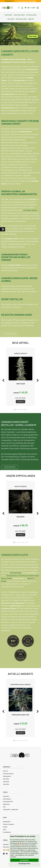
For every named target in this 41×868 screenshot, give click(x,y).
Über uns (5, 771)
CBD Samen (11, 19)
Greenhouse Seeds (26, 583)
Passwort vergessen (9, 824)
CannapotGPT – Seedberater (11, 809)
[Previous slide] (3, 380)
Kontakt (5, 827)
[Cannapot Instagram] (4, 854)
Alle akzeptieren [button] (24, 860)
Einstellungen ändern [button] (24, 864)
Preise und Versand (8, 774)
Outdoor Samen (31, 15)
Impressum (6, 782)
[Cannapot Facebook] (7, 854)
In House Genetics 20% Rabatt (26, 1)
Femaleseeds (12, 583)
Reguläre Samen (21, 19)
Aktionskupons (7, 799)
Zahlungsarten (7, 776)
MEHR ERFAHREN (10, 334)
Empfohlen (6, 796)
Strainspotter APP (8, 802)
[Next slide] (38, 380)
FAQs (4, 829)
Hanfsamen (8, 15)
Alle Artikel (6, 779)
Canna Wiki (6, 784)
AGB (4, 807)
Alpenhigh (6, 844)
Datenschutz (6, 804)
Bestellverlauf (7, 822)
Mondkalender (7, 832)
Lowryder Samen (19, 15)
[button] (15, 410)
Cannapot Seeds (30, 210)
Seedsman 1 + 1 (10, 1)
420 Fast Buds (16, 580)
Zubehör (31, 19)
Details (20, 402)
